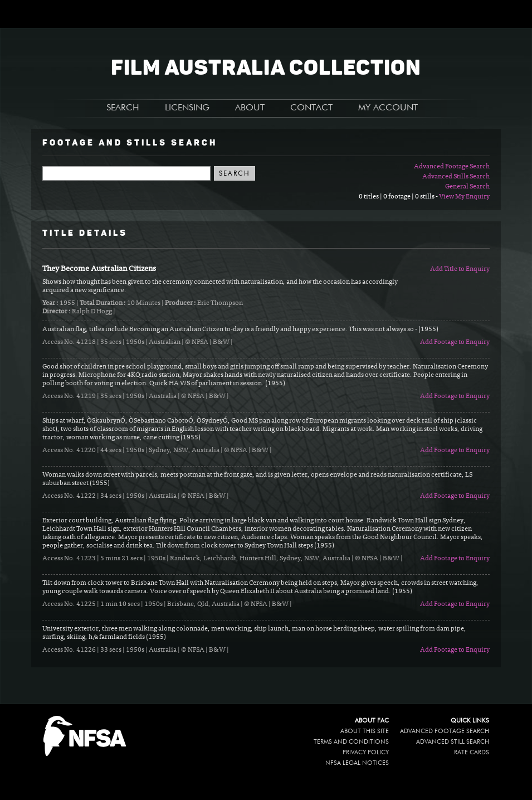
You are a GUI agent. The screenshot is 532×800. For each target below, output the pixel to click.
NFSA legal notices (357, 763)
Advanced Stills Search (456, 177)
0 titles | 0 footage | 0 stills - (399, 197)
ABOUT (250, 108)
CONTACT (311, 108)
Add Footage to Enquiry (455, 342)
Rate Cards (472, 752)
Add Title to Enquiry (460, 269)
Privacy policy (366, 752)
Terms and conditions (351, 742)
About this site (365, 731)
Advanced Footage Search (452, 167)
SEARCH (123, 108)
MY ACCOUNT (388, 108)
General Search (467, 187)
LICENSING (187, 108)
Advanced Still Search (453, 742)
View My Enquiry (464, 197)
